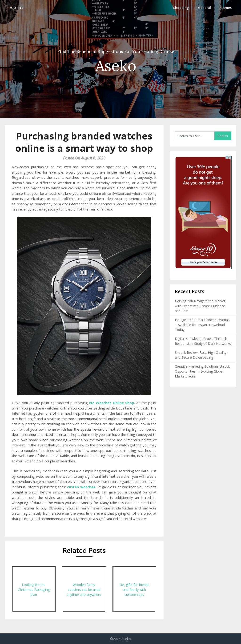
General (205, 8)
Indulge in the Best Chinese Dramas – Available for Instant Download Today (202, 325)
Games (226, 8)
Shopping (181, 8)
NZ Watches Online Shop (112, 403)
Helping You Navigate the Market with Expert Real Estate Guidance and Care (200, 306)
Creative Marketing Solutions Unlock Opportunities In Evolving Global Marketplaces (202, 371)
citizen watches (81, 487)
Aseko (16, 8)
